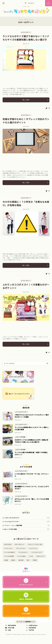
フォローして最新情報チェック (27, 625)
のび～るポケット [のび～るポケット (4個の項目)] (20, 547)
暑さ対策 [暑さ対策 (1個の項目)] (21, 563)
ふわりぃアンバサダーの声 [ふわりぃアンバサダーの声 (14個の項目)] (35, 547)
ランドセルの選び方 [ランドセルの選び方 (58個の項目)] (9, 555)
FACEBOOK (31, 631)
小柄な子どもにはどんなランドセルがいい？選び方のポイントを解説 (32, 418)
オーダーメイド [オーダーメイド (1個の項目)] (8, 551)
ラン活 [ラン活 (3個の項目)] (31, 559)
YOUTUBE (10, 631)
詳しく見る (26, 100)
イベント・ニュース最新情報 (13, 528)
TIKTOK (30, 634)
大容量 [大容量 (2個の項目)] (6, 563)
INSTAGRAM (10, 629)
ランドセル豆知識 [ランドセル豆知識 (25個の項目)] (9, 559)
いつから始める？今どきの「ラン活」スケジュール (32, 477)
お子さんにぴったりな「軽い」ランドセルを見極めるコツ (32, 502)
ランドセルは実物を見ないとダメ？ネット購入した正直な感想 (32, 431)
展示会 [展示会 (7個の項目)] (13, 563)
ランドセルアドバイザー (22, 414)
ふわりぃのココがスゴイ (22, 486)
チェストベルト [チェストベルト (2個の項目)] (33, 551)
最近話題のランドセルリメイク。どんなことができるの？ (32, 490)
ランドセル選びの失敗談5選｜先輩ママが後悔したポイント (31, 456)
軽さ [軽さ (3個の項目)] (28, 563)
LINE (8, 634)
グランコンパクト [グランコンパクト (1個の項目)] (21, 551)
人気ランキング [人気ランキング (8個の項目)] (40, 559)
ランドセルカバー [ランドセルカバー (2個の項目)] (23, 555)
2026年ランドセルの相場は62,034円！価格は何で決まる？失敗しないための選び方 (31, 443)
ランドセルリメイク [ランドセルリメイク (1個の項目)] (37, 555)
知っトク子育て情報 (21, 439)
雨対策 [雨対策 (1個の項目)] (35, 563)
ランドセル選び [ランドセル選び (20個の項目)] (21, 559)
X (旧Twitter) (32, 629)
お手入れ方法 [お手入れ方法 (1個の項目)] (8, 547)
